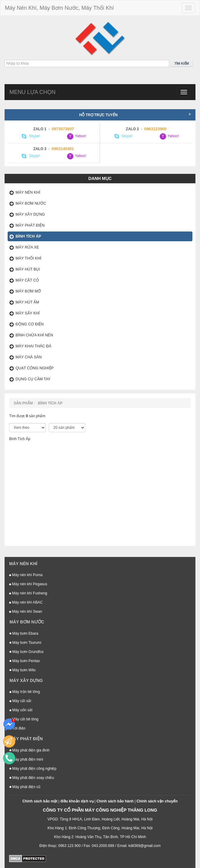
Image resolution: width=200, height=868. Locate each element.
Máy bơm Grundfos (27, 652)
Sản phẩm (23, 403)
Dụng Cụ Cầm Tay (33, 379)
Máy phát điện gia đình (29, 750)
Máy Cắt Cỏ (27, 280)
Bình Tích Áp (28, 236)
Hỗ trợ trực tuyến (135, 115)
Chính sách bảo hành (115, 801)
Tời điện (17, 728)
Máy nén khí (28, 192)
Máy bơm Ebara (24, 633)
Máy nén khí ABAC (26, 602)
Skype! (31, 136)
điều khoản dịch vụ (77, 801)
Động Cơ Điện (30, 324)
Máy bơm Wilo (23, 670)
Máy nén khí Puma (26, 575)
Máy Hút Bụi (28, 269)
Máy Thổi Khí (28, 258)
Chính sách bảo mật (40, 801)
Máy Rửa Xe (27, 247)
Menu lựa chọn (32, 92)
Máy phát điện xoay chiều (32, 778)
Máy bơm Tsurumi (25, 643)
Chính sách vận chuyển (157, 801)
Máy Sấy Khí (28, 313)
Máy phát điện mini (26, 759)
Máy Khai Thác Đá (33, 346)
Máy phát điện (30, 225)
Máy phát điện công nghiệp (33, 769)
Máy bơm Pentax (25, 661)
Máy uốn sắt (21, 710)
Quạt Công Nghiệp (35, 368)
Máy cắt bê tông (24, 719)
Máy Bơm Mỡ (28, 291)
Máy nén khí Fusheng (28, 593)
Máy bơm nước (31, 203)
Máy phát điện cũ (25, 787)
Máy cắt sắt (20, 701)
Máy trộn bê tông (25, 692)
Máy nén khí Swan (26, 612)
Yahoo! (76, 136)
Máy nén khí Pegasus (28, 584)
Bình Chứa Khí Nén (34, 335)
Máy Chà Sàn (29, 357)
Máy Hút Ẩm (27, 302)
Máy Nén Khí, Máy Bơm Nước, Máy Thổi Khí (59, 8)
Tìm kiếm (182, 63)
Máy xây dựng (30, 214)
